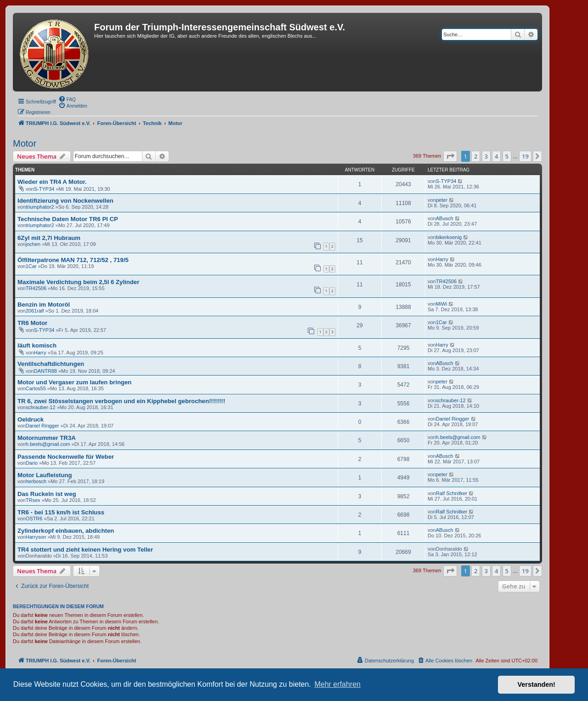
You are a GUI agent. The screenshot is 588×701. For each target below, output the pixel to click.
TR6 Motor (32, 323)
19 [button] (525, 156)
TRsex (33, 500)
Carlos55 (36, 388)
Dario (32, 463)
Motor (25, 143)
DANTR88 (45, 371)
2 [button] (476, 156)
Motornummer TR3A (47, 438)
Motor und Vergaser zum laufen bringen (74, 382)
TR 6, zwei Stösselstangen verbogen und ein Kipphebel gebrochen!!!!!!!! (121, 401)
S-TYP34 (44, 189)
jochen (33, 244)
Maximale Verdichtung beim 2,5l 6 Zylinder (78, 282)
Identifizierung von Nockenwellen (65, 201)
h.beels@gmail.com (48, 444)
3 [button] (486, 156)
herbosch (36, 481)
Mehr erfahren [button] (337, 684)
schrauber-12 (41, 407)
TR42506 (36, 288)
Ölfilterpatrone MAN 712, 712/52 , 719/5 (73, 260)
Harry (442, 259)
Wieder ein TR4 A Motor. (52, 182)
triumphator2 (40, 207)
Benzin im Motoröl (44, 305)
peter (442, 200)
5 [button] (507, 156)
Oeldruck (31, 419)
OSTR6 (34, 519)
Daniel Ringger (42, 426)
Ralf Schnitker (452, 493)
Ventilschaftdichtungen (51, 364)
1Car (31, 266)
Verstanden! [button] (537, 684)
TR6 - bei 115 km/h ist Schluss (61, 512)
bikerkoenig (449, 237)
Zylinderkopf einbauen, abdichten (66, 531)
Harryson (36, 537)
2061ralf (35, 311)
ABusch (445, 218)
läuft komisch (37, 345)
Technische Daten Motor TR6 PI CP (68, 219)
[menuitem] (67, 99)
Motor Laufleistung (45, 475)
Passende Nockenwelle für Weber (66, 457)
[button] (450, 156)
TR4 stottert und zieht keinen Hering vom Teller (85, 550)
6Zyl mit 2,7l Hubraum (49, 238)
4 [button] (496, 156)
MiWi (441, 304)
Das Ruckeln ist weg (47, 494)
